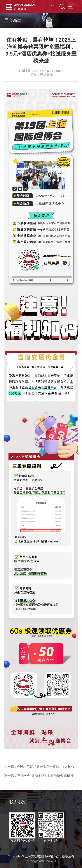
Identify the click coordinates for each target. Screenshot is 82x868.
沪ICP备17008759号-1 (41, 861)
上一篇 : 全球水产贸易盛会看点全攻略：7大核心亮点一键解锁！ (41, 767)
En (54, 6)
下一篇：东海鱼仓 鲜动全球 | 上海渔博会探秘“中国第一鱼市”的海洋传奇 (41, 775)
